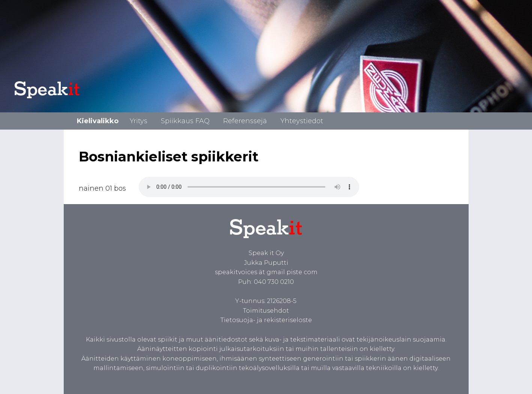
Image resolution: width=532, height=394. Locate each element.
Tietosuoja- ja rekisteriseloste (266, 320)
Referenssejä (245, 121)
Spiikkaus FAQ (185, 121)
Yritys (139, 121)
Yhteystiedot (302, 121)
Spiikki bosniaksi (249, 187)
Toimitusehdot (266, 311)
